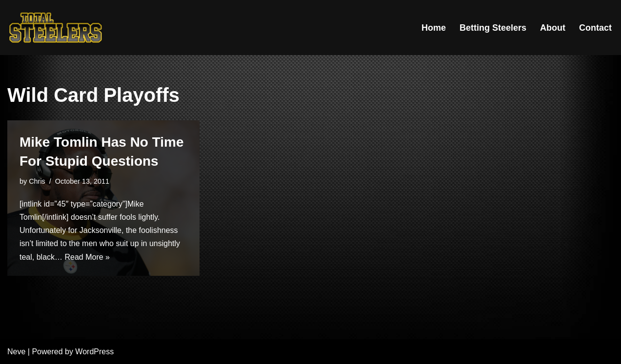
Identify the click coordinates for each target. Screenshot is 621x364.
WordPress (94, 352)
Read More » (87, 257)
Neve (16, 352)
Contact (595, 28)
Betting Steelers (493, 28)
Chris (37, 181)
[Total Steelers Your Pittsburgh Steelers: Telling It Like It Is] (56, 28)
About (553, 28)
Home (434, 28)
